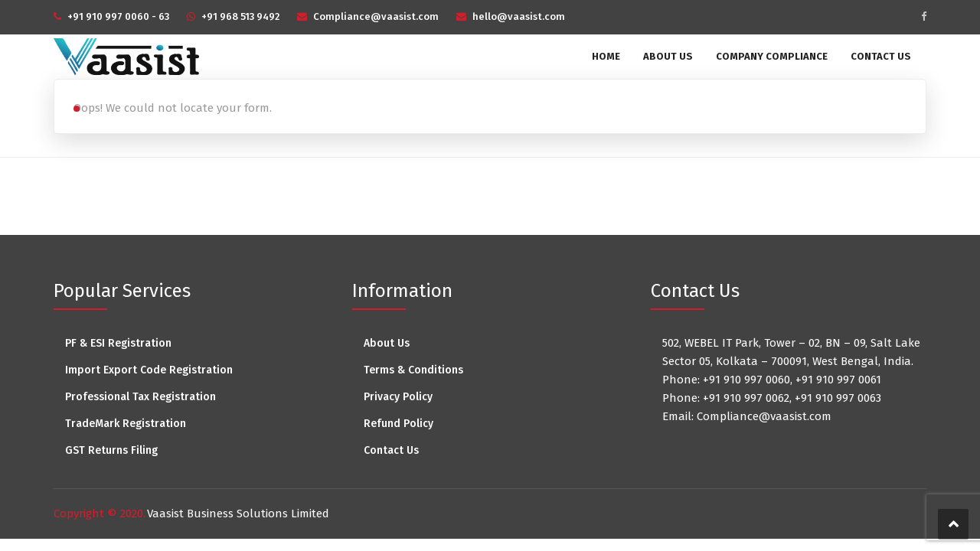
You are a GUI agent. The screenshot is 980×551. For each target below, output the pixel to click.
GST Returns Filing (111, 450)
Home (606, 56)
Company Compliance (772, 56)
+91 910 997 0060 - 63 (118, 16)
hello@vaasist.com (519, 16)
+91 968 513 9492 (240, 16)
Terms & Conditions (413, 370)
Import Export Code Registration (149, 370)
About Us (668, 56)
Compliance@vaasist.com (376, 16)
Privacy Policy (398, 397)
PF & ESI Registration (118, 343)
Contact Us (881, 56)
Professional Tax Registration (140, 397)
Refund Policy (399, 424)
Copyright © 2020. (100, 514)
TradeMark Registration (126, 424)
